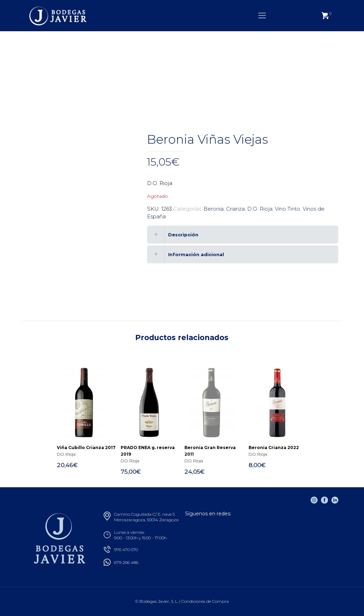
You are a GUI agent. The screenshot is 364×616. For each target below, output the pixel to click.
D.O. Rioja (260, 209)
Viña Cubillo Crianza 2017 (86, 448)
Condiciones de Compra (205, 601)
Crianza (235, 209)
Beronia (214, 209)
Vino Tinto (288, 209)
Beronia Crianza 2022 (274, 448)
